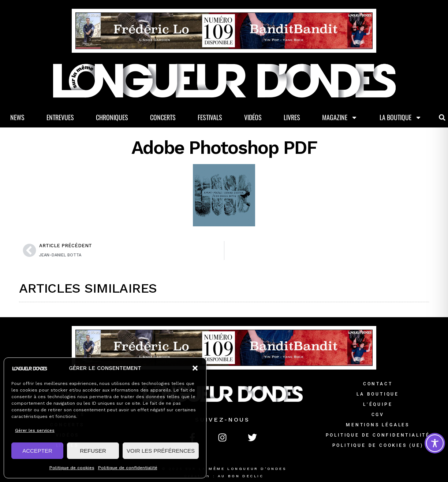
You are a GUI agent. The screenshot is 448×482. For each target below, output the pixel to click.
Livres (292, 117)
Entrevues (60, 117)
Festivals (210, 117)
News (17, 117)
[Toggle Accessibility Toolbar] (435, 443)
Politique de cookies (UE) (378, 445)
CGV (378, 415)
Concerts (163, 117)
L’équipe (378, 404)
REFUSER (93, 451)
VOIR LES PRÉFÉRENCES (161, 451)
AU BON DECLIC (241, 476)
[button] (195, 368)
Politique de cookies (72, 468)
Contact (378, 384)
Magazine (340, 118)
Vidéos (253, 117)
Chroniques (112, 117)
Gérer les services (35, 430)
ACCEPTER (37, 451)
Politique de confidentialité (128, 468)
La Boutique (401, 118)
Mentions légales (378, 425)
